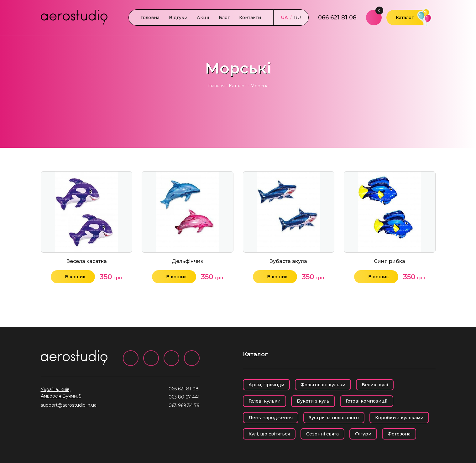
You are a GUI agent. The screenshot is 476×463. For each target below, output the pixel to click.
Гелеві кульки (264, 401)
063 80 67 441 (184, 397)
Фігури (363, 434)
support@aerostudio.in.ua (69, 405)
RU (297, 18)
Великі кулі (375, 385)
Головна (150, 18)
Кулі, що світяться (269, 434)
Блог (224, 18)
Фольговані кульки (323, 385)
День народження (271, 418)
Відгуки (178, 18)
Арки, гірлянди (266, 385)
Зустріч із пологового (334, 418)
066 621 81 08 (337, 18)
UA (284, 18)
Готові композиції (367, 401)
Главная (216, 86)
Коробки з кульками (399, 418)
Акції (203, 18)
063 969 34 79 (184, 405)
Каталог (405, 18)
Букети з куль (313, 401)
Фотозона (399, 434)
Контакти (250, 18)
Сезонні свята (322, 434)
